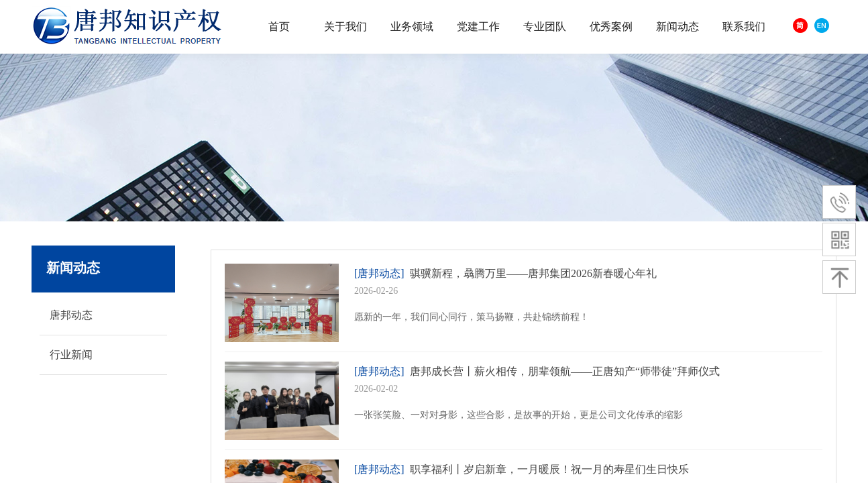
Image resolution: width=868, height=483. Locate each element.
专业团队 (545, 26)
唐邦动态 (71, 315)
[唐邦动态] (379, 273)
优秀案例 (611, 26)
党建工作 (478, 26)
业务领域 (412, 26)
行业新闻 (71, 355)
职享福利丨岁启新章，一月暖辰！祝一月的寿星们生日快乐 (549, 469)
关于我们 (345, 26)
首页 (279, 26)
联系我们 (744, 26)
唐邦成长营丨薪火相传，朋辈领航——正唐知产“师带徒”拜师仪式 (565, 371)
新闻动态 (677, 26)
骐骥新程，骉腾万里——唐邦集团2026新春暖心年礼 (533, 273)
